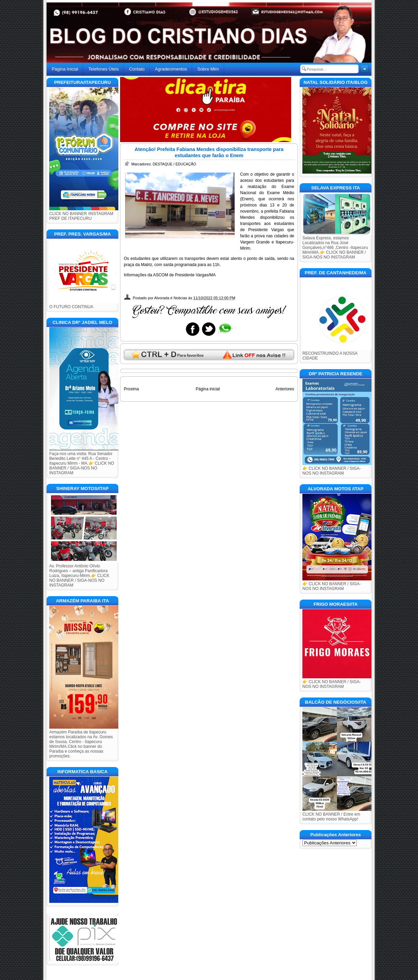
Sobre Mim (208, 69)
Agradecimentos (171, 69)
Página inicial (208, 389)
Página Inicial (65, 69)
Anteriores (285, 389)
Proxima (131, 389)
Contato (137, 69)
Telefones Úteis (103, 69)
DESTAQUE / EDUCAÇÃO (174, 164)
